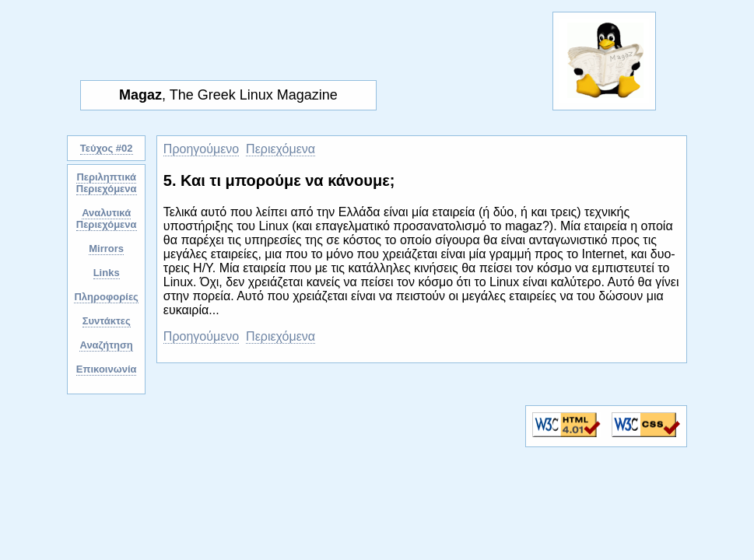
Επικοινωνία (107, 369)
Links (107, 273)
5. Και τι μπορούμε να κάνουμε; (279, 180)
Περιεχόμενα (281, 149)
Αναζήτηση (106, 345)
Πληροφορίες (106, 297)
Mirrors (106, 248)
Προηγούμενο (201, 149)
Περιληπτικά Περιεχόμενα (107, 183)
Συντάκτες (107, 321)
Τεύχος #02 (107, 148)
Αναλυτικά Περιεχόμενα (107, 219)
